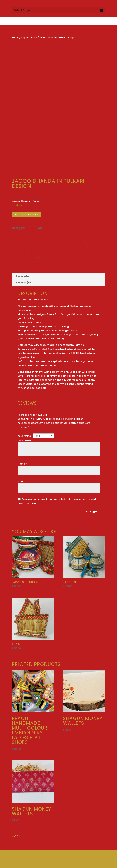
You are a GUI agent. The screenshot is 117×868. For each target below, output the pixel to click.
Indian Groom (51, 244)
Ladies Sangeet (62, 252)
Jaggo (24, 38)
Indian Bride (33, 244)
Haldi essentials (74, 240)
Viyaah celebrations (53, 256)
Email (22, 481)
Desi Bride (26, 232)
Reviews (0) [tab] (23, 282)
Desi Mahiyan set (62, 232)
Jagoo (34, 38)
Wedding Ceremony (49, 260)
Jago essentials (40, 252)
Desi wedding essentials (58, 236)
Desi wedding (84, 232)
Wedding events (74, 260)
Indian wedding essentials (59, 248)
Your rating (25, 436)
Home (15, 38)
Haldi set (18, 244)
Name (22, 464)
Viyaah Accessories (25, 256)
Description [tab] (23, 276)
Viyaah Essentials (79, 256)
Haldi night (93, 240)
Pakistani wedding (86, 252)
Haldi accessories (24, 240)
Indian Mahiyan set (75, 244)
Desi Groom (42, 232)
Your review (25, 440)
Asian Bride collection (58, 228)
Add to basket (27, 215)
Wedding (28, 260)
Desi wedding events (89, 236)
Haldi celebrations (49, 240)
